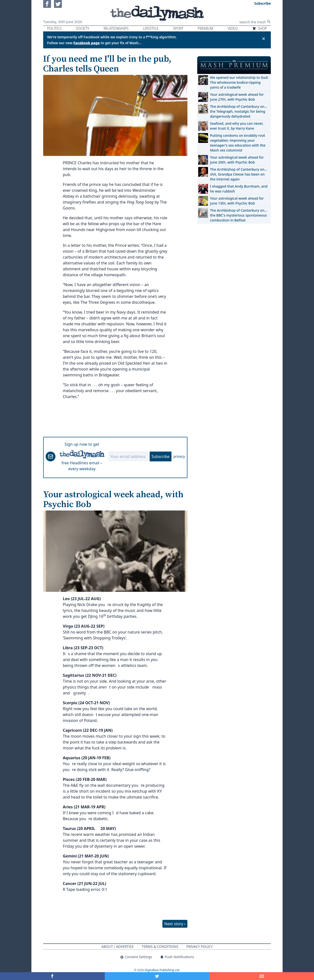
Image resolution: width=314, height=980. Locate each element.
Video (233, 28)
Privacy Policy (200, 946)
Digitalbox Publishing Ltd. (162, 970)
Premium (205, 28)
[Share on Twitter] (157, 976)
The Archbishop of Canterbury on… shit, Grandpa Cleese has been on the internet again (239, 174)
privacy (179, 456)
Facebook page (87, 43)
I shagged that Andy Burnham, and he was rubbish (239, 189)
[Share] (262, 976)
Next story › (175, 924)
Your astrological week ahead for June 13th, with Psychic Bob (237, 201)
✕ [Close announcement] (264, 39)
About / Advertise (117, 946)
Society (82, 28)
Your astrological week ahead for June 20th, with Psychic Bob (237, 160)
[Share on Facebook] (52, 976)
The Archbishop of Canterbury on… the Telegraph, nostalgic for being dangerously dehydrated (239, 111)
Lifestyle (151, 28)
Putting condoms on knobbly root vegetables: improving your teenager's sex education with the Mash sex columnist (238, 143)
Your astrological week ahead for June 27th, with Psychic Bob (237, 97)
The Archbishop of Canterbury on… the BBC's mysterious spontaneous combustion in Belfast (239, 215)
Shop (260, 28)
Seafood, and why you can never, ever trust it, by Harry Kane (237, 126)
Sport (178, 28)
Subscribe (161, 456)
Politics (54, 28)
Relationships (116, 28)
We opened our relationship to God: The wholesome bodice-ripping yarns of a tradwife (239, 82)
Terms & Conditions (160, 946)
